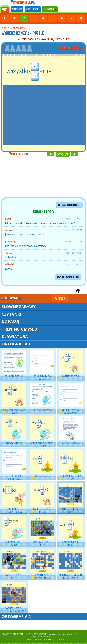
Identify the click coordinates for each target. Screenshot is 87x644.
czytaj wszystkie (68, 277)
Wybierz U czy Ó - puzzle (14, 564)
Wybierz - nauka (14, 531)
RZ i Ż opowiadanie (14, 364)
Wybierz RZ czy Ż (71, 364)
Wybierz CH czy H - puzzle (42, 531)
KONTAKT (7, 634)
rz (35, 75)
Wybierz (14, 430)
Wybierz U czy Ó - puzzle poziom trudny (14, 597)
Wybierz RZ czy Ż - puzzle (71, 498)
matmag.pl (49, 636)
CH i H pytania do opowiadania (71, 399)
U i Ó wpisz (14, 498)
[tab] (5, 9)
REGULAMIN (18, 634)
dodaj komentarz (69, 205)
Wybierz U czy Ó (42, 463)
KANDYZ (51, 639)
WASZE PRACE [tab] (33, 9)
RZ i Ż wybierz (14, 399)
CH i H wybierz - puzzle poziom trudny (71, 564)
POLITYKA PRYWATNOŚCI (36, 634)
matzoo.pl (37, 636)
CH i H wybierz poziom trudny (42, 432)
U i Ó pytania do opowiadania (14, 465)
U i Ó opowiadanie (71, 430)
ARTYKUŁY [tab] (17, 9)
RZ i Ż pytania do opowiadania (42, 366)
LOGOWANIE (50, 9)
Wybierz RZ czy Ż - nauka (42, 498)
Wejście (60, 299)
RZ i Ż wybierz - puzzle (42, 564)
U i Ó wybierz (71, 465)
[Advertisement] (23, 176)
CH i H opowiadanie (42, 397)
